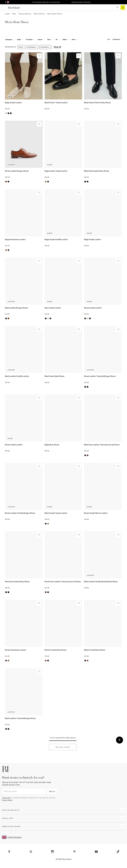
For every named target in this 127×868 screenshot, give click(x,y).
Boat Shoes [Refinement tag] (33, 47)
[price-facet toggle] (75, 40)
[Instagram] (53, 852)
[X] (31, 852)
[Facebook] (9, 852)
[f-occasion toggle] (30, 40)
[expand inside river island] (123, 826)
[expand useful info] (123, 818)
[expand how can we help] (123, 810)
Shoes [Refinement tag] (22, 47)
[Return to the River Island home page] (15, 8)
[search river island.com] (112, 8)
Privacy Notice (7, 800)
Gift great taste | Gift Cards (81, 2)
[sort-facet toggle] (114, 39)
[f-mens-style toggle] (20, 40)
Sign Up (52, 791)
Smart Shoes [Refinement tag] (46, 47)
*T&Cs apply (6, 798)
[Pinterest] (74, 852)
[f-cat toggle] (10, 40)
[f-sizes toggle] (50, 40)
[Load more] (63, 747)
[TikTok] (118, 851)
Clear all (57, 47)
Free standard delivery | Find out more (46, 2)
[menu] (4, 8)
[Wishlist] (39, 56)
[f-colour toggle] (41, 40)
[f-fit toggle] (58, 40)
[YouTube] (96, 852)
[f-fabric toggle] (66, 40)
